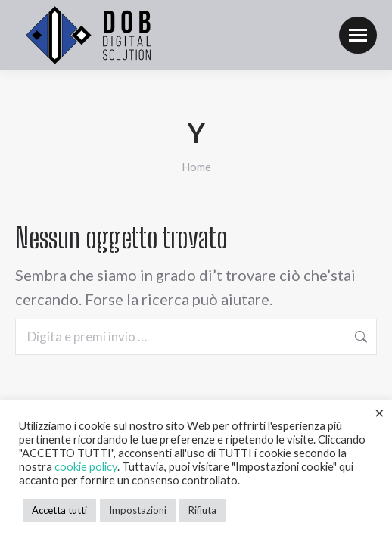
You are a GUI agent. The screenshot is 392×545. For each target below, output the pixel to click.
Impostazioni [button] (138, 510)
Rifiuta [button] (202, 510)
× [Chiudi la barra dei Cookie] (380, 413)
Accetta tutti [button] (59, 510)
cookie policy (86, 467)
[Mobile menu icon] (358, 35)
